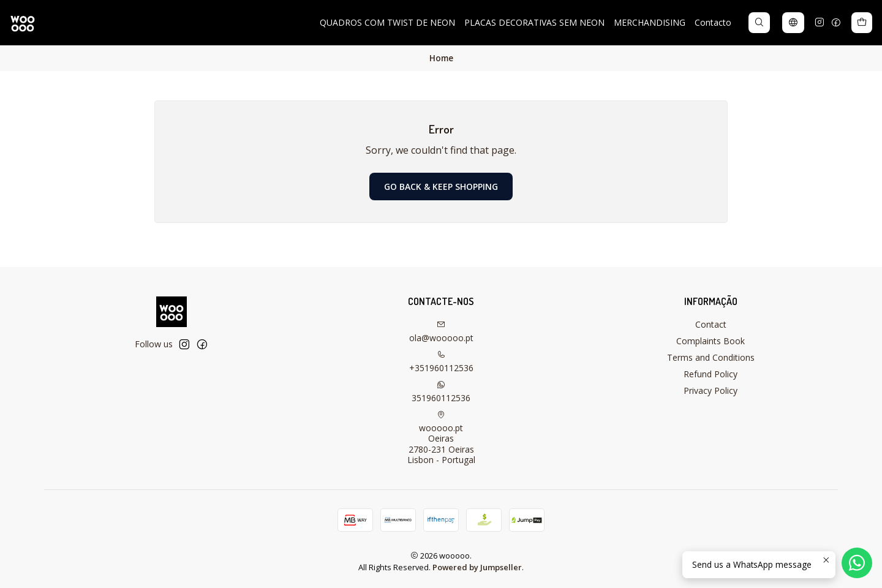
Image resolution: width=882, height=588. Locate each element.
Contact (711, 324)
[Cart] (862, 23)
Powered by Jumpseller (477, 567)
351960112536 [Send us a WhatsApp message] (441, 392)
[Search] (759, 23)
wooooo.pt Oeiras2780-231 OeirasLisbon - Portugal (441, 438)
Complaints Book (710, 341)
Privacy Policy (710, 390)
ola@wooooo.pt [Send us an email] (441, 332)
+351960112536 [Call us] (441, 362)
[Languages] (793, 23)
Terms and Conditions (711, 357)
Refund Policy (710, 374)
